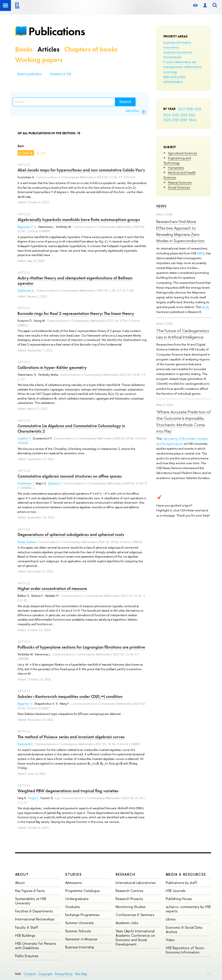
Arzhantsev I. (26, 483)
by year (41, 153)
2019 (175, 120)
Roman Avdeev (27, 542)
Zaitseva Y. (55, 483)
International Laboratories (136, 883)
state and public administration (175, 79)
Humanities (176, 168)
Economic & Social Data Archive (184, 930)
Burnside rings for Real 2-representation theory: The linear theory (76, 313)
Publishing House (179, 899)
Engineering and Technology (177, 160)
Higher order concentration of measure (52, 588)
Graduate (73, 907)
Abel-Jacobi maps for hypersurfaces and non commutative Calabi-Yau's (81, 170)
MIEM (201, 253)
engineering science (178, 52)
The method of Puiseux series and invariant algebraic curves (71, 737)
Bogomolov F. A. (27, 227)
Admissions (74, 883)
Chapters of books (91, 49)
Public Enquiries (27, 956)
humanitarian (172, 57)
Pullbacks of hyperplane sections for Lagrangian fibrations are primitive (81, 647)
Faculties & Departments (34, 911)
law (194, 62)
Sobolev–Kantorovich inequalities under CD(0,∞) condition (70, 696)
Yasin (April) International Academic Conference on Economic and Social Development (135, 938)
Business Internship (80, 947)
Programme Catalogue (83, 891)
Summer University (80, 923)
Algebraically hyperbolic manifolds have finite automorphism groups (79, 220)
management (173, 67)
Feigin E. (34, 798)
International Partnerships (35, 919)
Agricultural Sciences (182, 153)
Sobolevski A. (26, 291)
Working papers (39, 60)
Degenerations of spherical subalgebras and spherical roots (71, 535)
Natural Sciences (180, 182)
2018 (184, 120)
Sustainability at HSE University (31, 901)
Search (125, 102)
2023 (175, 115)
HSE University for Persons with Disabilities (35, 946)
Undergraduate (77, 899)
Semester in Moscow (81, 939)
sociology (170, 72)
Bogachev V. (25, 704)
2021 (192, 115)
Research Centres (129, 891)
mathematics (193, 67)
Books (24, 49)
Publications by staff (181, 883)
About (22, 874)
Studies (73, 874)
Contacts (30, 974)
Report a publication (30, 74)
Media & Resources (186, 874)
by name (24, 153)
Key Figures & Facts (30, 891)
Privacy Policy (64, 974)
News (161, 206)
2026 (190, 109)
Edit (209, 973)
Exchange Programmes (82, 915)
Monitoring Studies (130, 907)
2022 (184, 115)
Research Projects (129, 899)
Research (126, 874)
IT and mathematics (177, 62)
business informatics (177, 42)
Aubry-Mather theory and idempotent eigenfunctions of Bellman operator (75, 281)
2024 (167, 115)
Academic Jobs (127, 923)
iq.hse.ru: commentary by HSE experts (188, 909)
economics (171, 47)
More (193, 120)
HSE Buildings (25, 935)
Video (170, 940)
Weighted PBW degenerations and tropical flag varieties (68, 791)
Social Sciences (179, 187)
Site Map (81, 974)
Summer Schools (78, 931)
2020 (167, 120)
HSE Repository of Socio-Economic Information (185, 950)
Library (171, 919)
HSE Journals (176, 891)
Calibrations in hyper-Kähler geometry (52, 367)
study (205, 307)
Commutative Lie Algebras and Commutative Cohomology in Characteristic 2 (71, 428)
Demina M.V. (25, 744)
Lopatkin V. (24, 438)
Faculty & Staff (27, 927)
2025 (198, 109)
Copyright (45, 974)
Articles (48, 49)
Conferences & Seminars (135, 915)
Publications (57, 31)
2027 (181, 109)
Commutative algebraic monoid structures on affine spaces (70, 476)
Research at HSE (61, 74)
